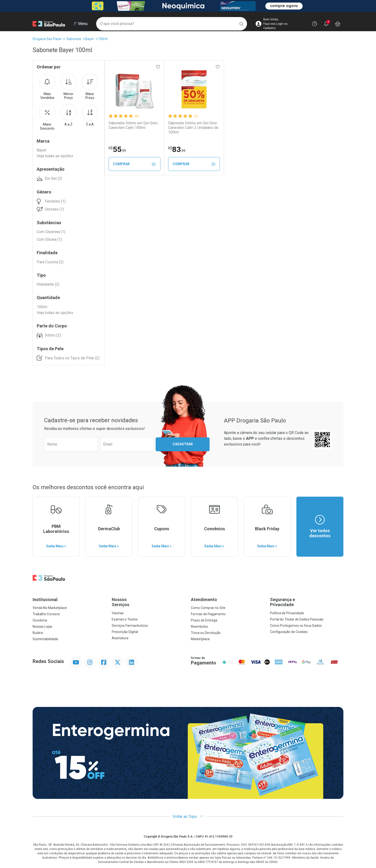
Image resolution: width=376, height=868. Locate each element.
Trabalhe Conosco (46, 614)
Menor (69, 87)
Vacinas (118, 613)
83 (177, 149)
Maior (90, 87)
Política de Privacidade (287, 613)
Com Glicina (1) (49, 239)
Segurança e (307, 602)
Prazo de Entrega (204, 620)
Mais (47, 87)
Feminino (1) (55, 201)
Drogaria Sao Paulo (47, 39)
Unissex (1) (54, 209)
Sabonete (74, 39)
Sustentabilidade (45, 639)
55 (117, 149)
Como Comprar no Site (208, 608)
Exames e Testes (125, 619)
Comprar (134, 164)
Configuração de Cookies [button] (289, 632)
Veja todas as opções (55, 156)
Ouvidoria (40, 620)
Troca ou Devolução (206, 633)
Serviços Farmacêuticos (130, 626)
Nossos (148, 602)
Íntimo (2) (53, 335)
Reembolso (200, 627)
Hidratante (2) (48, 284)
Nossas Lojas (42, 627)
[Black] (188, 6)
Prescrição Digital (125, 632)
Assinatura (120, 638)
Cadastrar (183, 444)
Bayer (90, 39)
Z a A (90, 115)
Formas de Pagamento (208, 614)
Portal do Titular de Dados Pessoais (297, 619)
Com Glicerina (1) (51, 232)
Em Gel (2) (53, 178)
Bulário (38, 633)
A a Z (69, 115)
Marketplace (200, 639)
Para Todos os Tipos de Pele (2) (72, 358)
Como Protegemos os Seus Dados (296, 626)
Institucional (45, 600)
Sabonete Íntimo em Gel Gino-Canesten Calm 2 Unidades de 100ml (193, 128)
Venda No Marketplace (50, 608)
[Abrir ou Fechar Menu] (81, 24)
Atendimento (204, 600)
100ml (103, 39)
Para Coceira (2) (50, 262)
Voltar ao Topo (188, 817)
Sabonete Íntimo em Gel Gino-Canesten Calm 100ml (134, 125)
